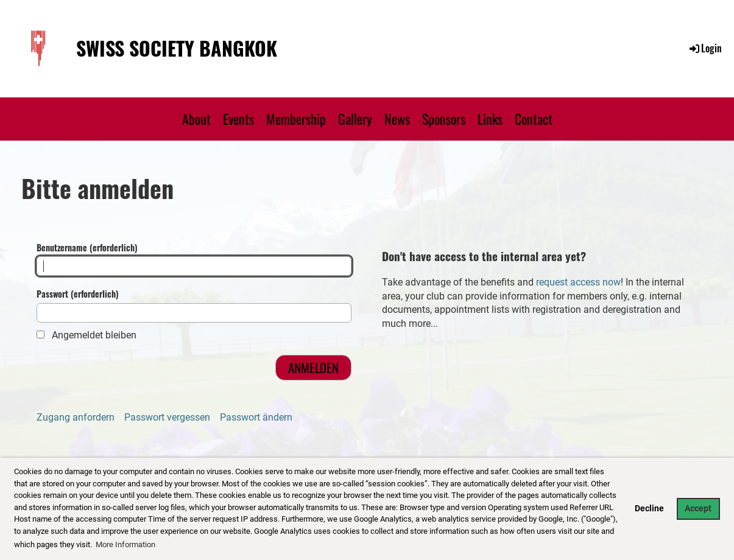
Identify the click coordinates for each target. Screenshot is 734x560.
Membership (296, 119)
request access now (578, 282)
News (397, 119)
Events (238, 119)
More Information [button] (125, 544)
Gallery (355, 119)
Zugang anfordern (76, 417)
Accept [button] (698, 509)
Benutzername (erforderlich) (194, 259)
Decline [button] (649, 509)
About (196, 119)
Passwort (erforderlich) (194, 305)
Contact (534, 119)
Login (705, 48)
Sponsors (444, 119)
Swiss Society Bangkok (177, 48)
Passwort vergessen (167, 417)
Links (490, 119)
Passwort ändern (256, 417)
